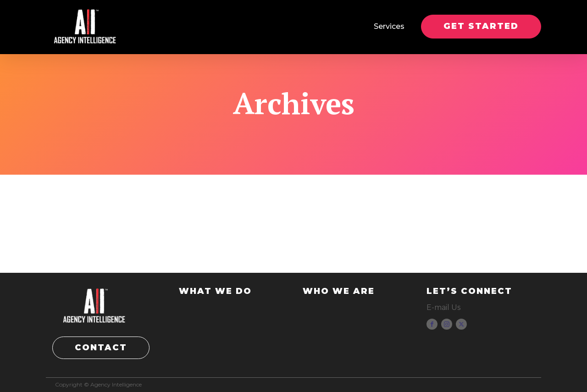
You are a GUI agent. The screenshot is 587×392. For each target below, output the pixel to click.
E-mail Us (443, 307)
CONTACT (101, 348)
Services (389, 26)
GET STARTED (481, 26)
